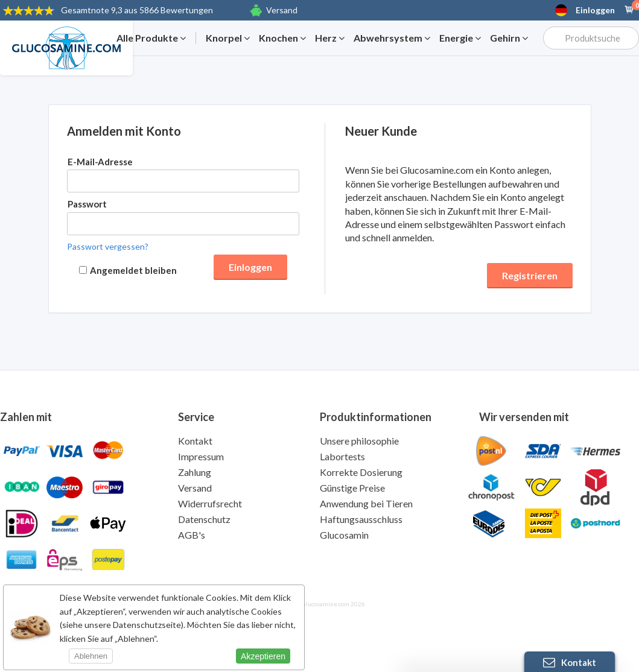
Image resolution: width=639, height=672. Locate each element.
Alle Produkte (151, 38)
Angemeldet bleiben (133, 270)
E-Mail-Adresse (100, 162)
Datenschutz (204, 519)
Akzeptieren (263, 656)
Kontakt (195, 441)
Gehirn (509, 38)
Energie (460, 38)
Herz (330, 38)
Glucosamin (344, 535)
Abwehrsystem (392, 38)
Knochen (282, 38)
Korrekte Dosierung (361, 472)
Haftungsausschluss (361, 519)
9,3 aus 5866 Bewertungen (137, 10)
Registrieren (530, 275)
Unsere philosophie (359, 441)
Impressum (201, 456)
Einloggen (595, 10)
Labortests (342, 456)
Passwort (87, 204)
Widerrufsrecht (210, 503)
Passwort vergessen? (108, 246)
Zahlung (195, 472)
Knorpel (228, 38)
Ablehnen (91, 656)
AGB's (192, 535)
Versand (282, 10)
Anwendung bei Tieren (366, 503)
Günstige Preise (352, 488)
